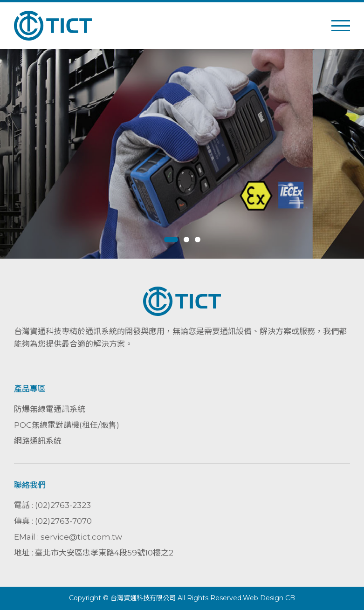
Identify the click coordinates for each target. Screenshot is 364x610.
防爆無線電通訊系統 (50, 409)
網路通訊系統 (38, 441)
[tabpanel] (182, 154)
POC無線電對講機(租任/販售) (67, 425)
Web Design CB (269, 598)
